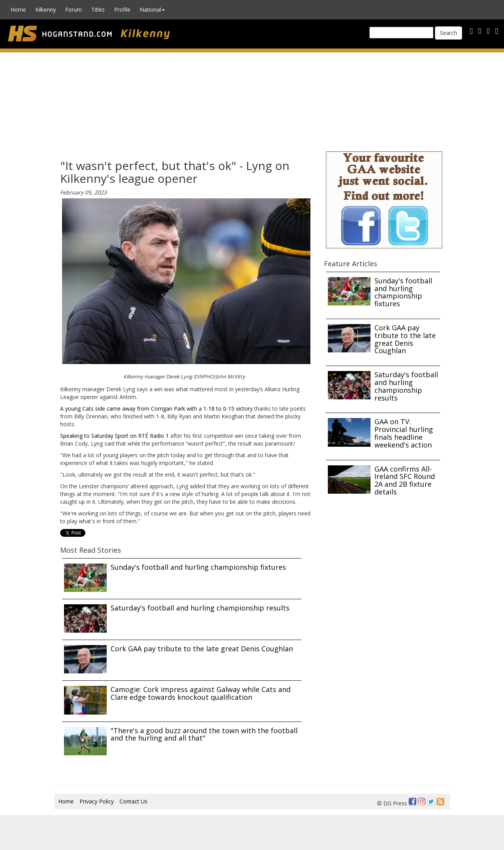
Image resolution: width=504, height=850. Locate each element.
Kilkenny (46, 10)
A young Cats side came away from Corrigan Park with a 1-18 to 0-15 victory (156, 409)
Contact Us (133, 801)
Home (18, 10)
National (152, 10)
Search (449, 33)
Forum (74, 10)
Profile (122, 10)
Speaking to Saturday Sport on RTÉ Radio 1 (114, 436)
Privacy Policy (97, 801)
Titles (98, 10)
